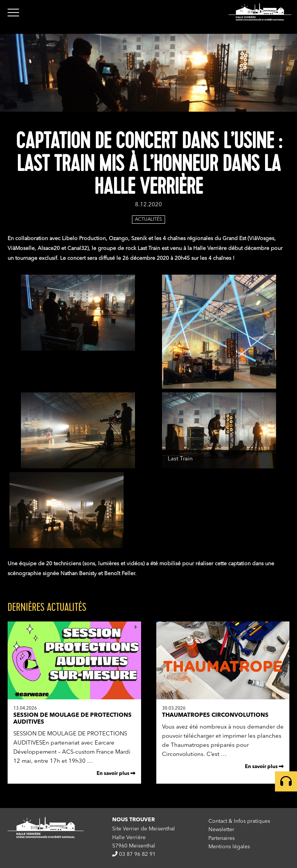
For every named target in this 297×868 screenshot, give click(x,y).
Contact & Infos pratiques (239, 821)
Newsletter (221, 830)
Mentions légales (229, 847)
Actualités (148, 220)
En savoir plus (116, 773)
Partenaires (222, 838)
